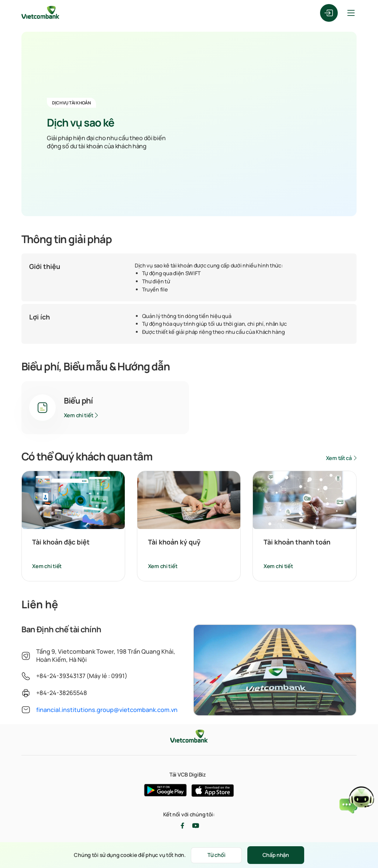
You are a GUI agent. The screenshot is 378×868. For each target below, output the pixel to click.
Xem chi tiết (79, 415)
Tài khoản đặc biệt (61, 542)
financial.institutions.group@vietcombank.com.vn (107, 710)
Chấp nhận (276, 855)
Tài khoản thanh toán (297, 542)
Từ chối (216, 855)
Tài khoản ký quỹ (174, 542)
